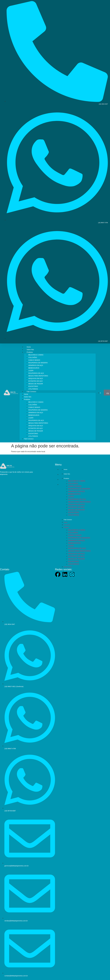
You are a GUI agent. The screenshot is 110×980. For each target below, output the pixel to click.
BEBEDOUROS (34, 368)
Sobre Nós (30, 350)
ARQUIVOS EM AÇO (36, 378)
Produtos (30, 352)
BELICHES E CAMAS (36, 355)
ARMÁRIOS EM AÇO (36, 365)
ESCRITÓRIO (33, 386)
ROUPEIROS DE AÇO (36, 373)
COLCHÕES (33, 357)
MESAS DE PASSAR (36, 384)
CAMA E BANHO (34, 360)
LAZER (31, 371)
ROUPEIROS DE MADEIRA (38, 363)
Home (29, 347)
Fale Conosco (31, 392)
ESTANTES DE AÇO (36, 381)
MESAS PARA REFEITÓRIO (38, 376)
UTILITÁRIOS (33, 389)
